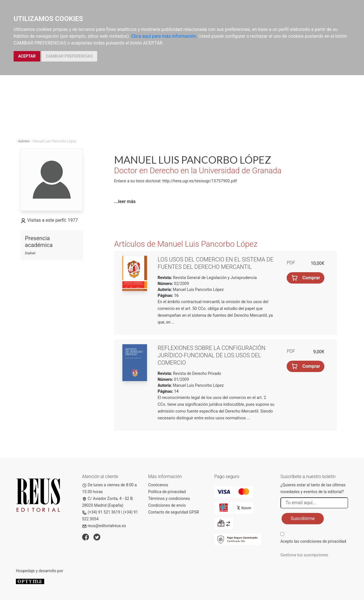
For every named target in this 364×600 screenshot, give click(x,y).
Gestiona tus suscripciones (304, 555)
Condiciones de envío (167, 505)
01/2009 (181, 379)
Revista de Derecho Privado (197, 373)
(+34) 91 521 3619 (101, 512)
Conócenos (158, 485)
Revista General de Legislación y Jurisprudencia (214, 278)
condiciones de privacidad (323, 541)
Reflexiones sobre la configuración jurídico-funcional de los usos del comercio (211, 355)
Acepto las (313, 541)
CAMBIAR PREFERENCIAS (69, 56)
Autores (24, 141)
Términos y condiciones (169, 498)
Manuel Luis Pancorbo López (198, 290)
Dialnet (30, 253)
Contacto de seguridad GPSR (174, 512)
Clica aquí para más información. (164, 36)
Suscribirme (303, 518)
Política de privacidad (167, 492)
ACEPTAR (27, 56)
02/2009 (181, 284)
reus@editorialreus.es (104, 526)
